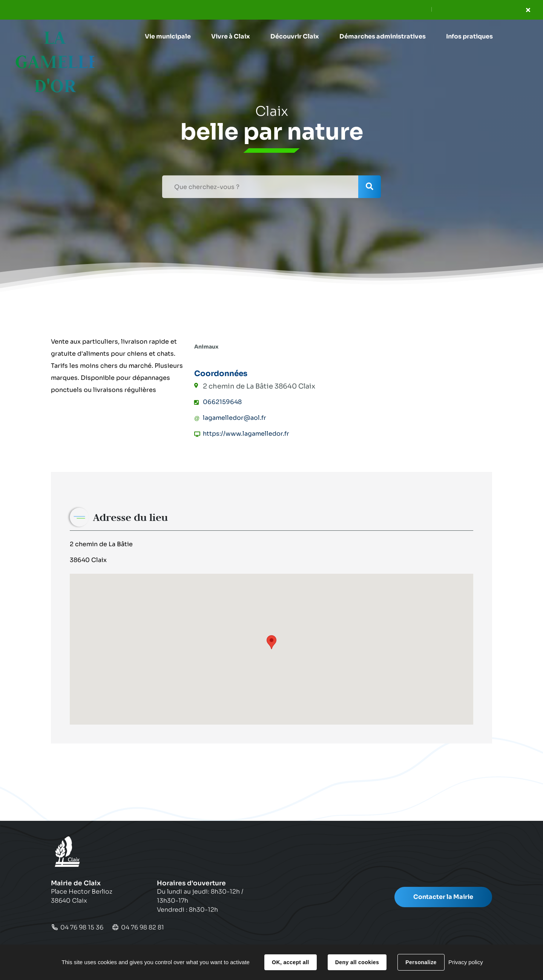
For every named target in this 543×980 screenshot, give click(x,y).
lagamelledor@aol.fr (235, 418)
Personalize (421, 962)
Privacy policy (466, 962)
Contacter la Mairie (443, 897)
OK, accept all (290, 962)
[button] (168, 37)
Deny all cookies (357, 962)
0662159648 (222, 402)
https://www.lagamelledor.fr (246, 434)
